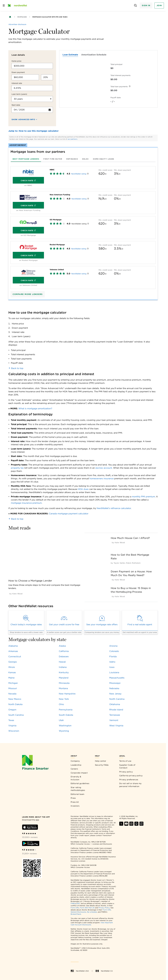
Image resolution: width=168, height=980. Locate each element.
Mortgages (22, 17)
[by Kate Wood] (17, 594)
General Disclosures (78, 912)
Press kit (75, 802)
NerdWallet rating (79, 174)
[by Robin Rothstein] (133, 563)
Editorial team (77, 794)
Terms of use (125, 761)
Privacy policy (126, 772)
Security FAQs (102, 765)
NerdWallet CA (104, 971)
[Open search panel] (135, 6)
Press (73, 798)
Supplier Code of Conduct (127, 766)
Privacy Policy (104, 908)
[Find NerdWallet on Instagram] (131, 825)
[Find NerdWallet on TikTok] (141, 825)
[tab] (26, 159)
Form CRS (75, 908)
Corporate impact (79, 773)
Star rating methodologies (78, 789)
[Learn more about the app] (36, 817)
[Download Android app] (31, 844)
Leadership (76, 765)
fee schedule (92, 912)
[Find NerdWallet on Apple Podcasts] (136, 825)
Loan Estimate (70, 55)
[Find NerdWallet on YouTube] (126, 825)
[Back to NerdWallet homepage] (10, 17)
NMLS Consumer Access (80, 844)
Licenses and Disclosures (102, 844)
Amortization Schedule (94, 55)
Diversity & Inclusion (76, 778)
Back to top (16, 368)
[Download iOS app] (30, 828)
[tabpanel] (83, 226)
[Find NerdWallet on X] (121, 825)
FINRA (73, 903)
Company (75, 761)
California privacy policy (131, 776)
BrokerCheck (76, 914)
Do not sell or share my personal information (130, 785)
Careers (74, 769)
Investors (75, 806)
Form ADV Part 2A (87, 908)
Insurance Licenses (78, 861)
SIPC (78, 903)
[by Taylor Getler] (119, 563)
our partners (72, 139)
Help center (101, 761)
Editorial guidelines (80, 783)
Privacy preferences (129, 780)
